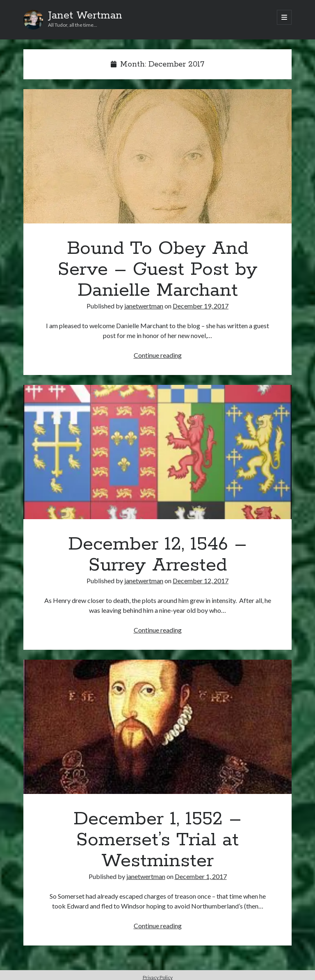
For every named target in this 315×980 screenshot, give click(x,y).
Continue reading (158, 355)
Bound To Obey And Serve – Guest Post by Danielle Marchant (157, 156)
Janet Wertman (85, 16)
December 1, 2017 (201, 876)
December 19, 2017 (201, 306)
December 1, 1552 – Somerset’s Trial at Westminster (157, 727)
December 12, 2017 (201, 581)
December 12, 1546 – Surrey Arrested (157, 452)
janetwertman (144, 306)
